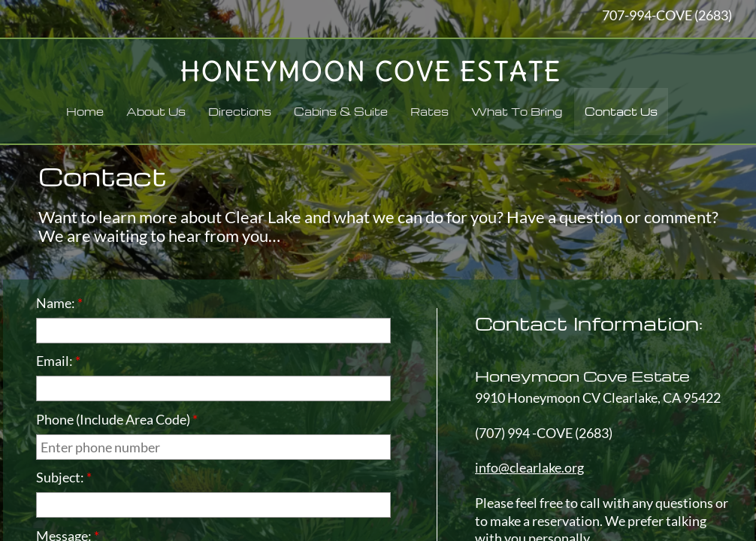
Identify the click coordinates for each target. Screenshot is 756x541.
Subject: (64, 477)
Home (85, 111)
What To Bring (517, 111)
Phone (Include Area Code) (117, 419)
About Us (156, 111)
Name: (59, 303)
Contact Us (621, 111)
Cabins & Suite (341, 111)
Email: (58, 361)
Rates (429, 111)
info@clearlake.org (529, 467)
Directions (240, 111)
